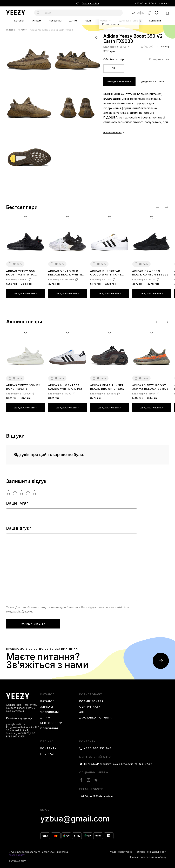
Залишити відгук (33, 624)
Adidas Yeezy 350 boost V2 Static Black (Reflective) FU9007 (22, 273)
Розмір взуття (92, 701)
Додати (18, 264)
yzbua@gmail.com (75, 819)
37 (114, 68)
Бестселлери (51, 723)
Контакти (155, 21)
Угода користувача (121, 852)
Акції (88, 21)
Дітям (73, 21)
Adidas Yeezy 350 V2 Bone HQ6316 (23, 387)
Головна (10, 30)
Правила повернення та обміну (148, 857)
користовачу (91, 694)
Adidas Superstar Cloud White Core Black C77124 (106, 273)
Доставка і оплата (130, 21)
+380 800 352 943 (98, 748)
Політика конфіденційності (151, 852)
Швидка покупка (119, 81)
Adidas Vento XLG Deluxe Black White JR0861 (65, 273)
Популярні (49, 729)
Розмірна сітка (159, 59)
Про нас (47, 742)
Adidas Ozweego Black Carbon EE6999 (151, 273)
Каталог (19, 21)
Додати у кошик (153, 81)
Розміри (103, 21)
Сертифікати (90, 707)
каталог (47, 694)
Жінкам (36, 21)
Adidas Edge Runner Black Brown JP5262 (108, 387)
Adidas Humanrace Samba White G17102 (65, 387)
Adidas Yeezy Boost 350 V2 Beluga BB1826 (150, 387)
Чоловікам (55, 21)
